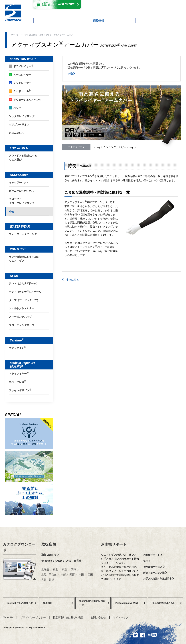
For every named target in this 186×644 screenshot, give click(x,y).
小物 (41, 35)
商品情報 (33, 35)
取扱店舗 (49, 544)
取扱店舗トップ (50, 555)
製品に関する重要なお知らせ (94, 603)
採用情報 (58, 603)
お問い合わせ (98, 617)
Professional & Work (130, 603)
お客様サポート (114, 544)
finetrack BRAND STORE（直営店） (63, 561)
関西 (72, 575)
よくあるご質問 (113, 9)
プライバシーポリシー (33, 617)
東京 (64, 569)
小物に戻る (70, 280)
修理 (147, 561)
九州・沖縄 (48, 580)
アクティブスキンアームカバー (60, 35)
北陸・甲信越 (49, 575)
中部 (63, 575)
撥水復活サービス (154, 567)
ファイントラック (19, 35)
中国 (81, 575)
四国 (90, 575)
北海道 (45, 569)
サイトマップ (121, 617)
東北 (56, 569)
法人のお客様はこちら (167, 603)
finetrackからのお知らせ (22, 603)
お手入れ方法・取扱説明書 (159, 579)
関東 (74, 569)
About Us (8, 617)
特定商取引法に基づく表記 (68, 617)
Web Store (56, 4)
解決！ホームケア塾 (155, 573)
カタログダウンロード (109, 5)
